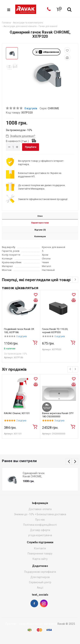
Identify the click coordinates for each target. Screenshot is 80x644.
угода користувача (40, 535)
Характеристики (40, 223)
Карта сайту (40, 559)
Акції (40, 588)
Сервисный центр (40, 582)
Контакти (40, 549)
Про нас (40, 520)
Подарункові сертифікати (40, 572)
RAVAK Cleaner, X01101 (17, 413)
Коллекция (40, 237)
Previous (69, 462)
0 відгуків (31, 108)
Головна (6, 23)
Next (75, 462)
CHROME (53, 108)
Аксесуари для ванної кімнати (20, 26)
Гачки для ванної (48, 26)
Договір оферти (40, 530)
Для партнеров (40, 577)
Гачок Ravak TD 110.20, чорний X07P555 (55, 331)
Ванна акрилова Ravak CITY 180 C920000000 (58, 415)
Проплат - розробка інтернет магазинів (31, 624)
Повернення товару (40, 554)
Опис (40, 216)
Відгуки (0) (40, 230)
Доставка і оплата (40, 509)
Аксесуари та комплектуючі (28, 23)
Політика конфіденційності (40, 525)
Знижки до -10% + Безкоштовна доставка (40, 514)
